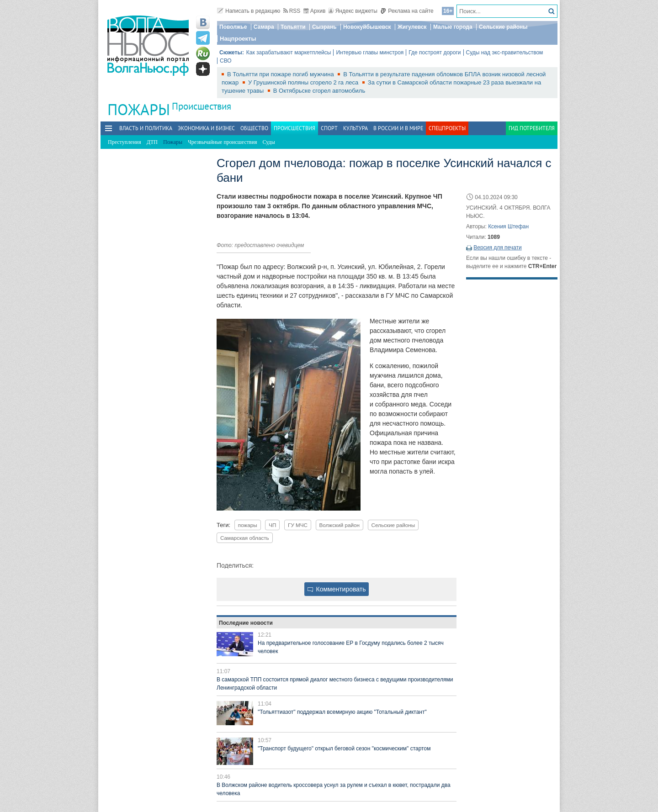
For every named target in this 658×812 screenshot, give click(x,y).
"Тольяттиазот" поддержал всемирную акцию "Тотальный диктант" (342, 712)
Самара (264, 27)
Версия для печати (497, 248)
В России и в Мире (398, 128)
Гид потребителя (532, 128)
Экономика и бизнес (206, 128)
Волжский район (340, 525)
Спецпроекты (447, 128)
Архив (315, 11)
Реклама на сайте (407, 11)
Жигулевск (412, 27)
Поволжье (233, 27)
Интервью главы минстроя (370, 53)
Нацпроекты (238, 39)
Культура (356, 128)
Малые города (453, 27)
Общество (254, 128)
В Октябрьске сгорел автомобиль (319, 91)
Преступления (125, 142)
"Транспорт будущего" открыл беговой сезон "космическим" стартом (344, 749)
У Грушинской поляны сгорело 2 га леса (304, 82)
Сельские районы (503, 27)
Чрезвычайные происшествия (223, 142)
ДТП (152, 142)
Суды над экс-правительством (505, 53)
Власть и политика (146, 128)
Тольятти (293, 27)
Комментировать (337, 589)
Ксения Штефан (508, 227)
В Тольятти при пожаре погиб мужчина (281, 74)
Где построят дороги (435, 53)
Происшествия (202, 106)
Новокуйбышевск (367, 27)
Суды (269, 142)
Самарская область (245, 538)
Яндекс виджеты (353, 11)
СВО (226, 61)
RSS (292, 11)
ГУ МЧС (298, 525)
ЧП (272, 525)
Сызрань (324, 27)
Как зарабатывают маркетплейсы (289, 53)
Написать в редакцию (249, 11)
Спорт (329, 128)
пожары (248, 525)
